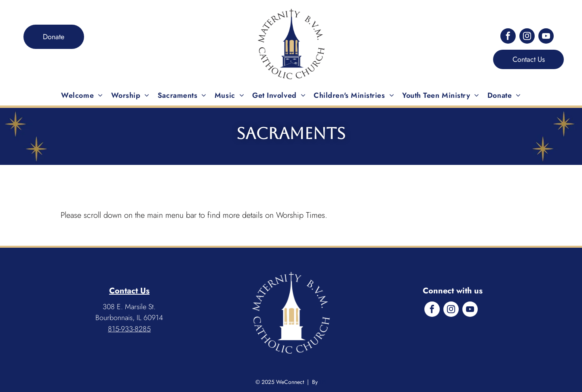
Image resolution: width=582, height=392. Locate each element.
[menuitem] (82, 95)
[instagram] (527, 37)
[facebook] (508, 37)
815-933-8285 (129, 329)
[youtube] (546, 37)
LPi (323, 382)
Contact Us (129, 291)
